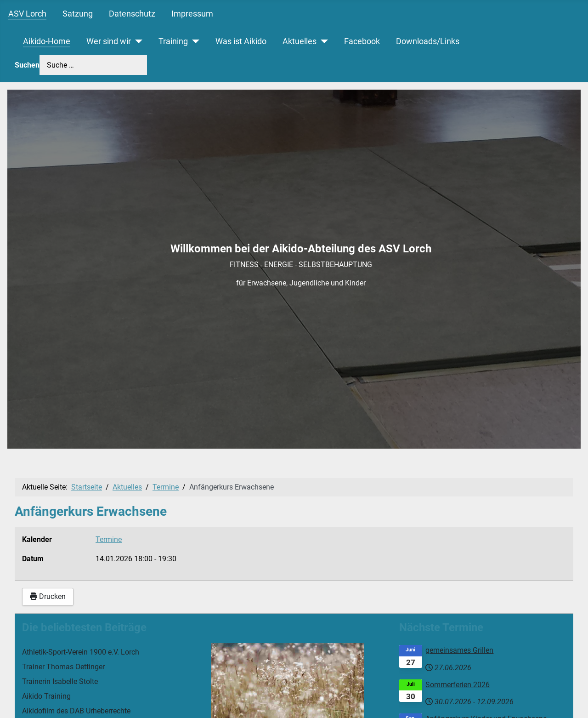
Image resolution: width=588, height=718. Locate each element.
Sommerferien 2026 (458, 685)
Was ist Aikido (241, 41)
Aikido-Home (47, 41)
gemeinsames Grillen (459, 650)
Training (173, 41)
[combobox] (93, 65)
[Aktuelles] (322, 41)
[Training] (194, 41)
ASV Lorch (27, 14)
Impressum (192, 14)
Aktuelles (300, 41)
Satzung (78, 14)
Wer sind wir (109, 41)
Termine (109, 539)
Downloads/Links (428, 41)
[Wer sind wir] (137, 41)
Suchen (27, 65)
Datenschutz (132, 14)
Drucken (48, 596)
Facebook (362, 41)
